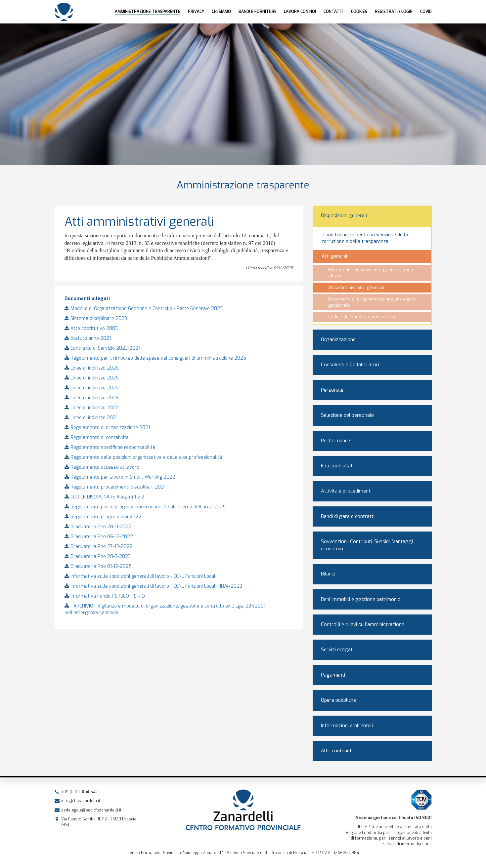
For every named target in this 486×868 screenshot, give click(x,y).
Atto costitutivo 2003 (91, 328)
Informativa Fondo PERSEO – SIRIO (105, 596)
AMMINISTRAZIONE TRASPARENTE (148, 12)
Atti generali (335, 256)
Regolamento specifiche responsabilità (110, 447)
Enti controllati (337, 466)
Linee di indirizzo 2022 (92, 408)
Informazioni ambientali (347, 726)
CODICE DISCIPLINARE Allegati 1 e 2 (104, 497)
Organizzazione (338, 339)
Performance (335, 441)
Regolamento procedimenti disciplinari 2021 (115, 487)
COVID (426, 12)
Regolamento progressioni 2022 (103, 517)
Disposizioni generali (344, 216)
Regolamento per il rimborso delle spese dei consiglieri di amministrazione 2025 (155, 358)
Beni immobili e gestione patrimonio (361, 599)
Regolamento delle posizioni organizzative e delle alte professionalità (143, 457)
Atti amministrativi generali (356, 287)
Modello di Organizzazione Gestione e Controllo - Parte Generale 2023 (144, 309)
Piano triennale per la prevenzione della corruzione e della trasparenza (365, 238)
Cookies (359, 12)
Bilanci (328, 574)
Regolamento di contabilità (97, 437)
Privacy (196, 12)
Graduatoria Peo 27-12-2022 (99, 547)
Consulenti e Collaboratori (350, 365)
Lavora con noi (300, 12)
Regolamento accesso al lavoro (102, 467)
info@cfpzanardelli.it (81, 801)
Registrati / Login (394, 12)
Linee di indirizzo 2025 (92, 378)
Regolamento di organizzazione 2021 (107, 428)
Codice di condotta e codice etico (362, 317)
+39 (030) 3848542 (79, 792)
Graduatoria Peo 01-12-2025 (98, 566)
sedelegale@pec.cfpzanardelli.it (91, 810)
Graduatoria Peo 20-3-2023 (98, 556)
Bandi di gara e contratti (348, 516)
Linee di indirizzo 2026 (92, 368)
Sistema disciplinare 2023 (96, 318)
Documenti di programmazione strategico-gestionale (372, 302)
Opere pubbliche (338, 700)
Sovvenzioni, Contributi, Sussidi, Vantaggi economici (367, 545)
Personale (332, 390)
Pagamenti (333, 675)
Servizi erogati (337, 650)
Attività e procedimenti (346, 491)
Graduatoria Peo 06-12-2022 (99, 537)
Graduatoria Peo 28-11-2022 (98, 527)
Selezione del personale (347, 415)
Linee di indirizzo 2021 (91, 418)
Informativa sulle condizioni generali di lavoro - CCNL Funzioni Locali (140, 576)
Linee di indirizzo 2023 (91, 398)
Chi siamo (221, 12)
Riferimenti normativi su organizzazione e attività (371, 273)
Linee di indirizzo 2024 (92, 388)
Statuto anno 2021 (88, 338)
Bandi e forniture (258, 12)
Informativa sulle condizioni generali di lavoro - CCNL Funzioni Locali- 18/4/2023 (153, 586)
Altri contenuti (337, 751)
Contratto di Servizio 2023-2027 (103, 348)
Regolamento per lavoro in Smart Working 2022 (120, 477)
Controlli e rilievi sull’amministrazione (363, 624)
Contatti (333, 12)
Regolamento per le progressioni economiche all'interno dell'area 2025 (145, 507)
